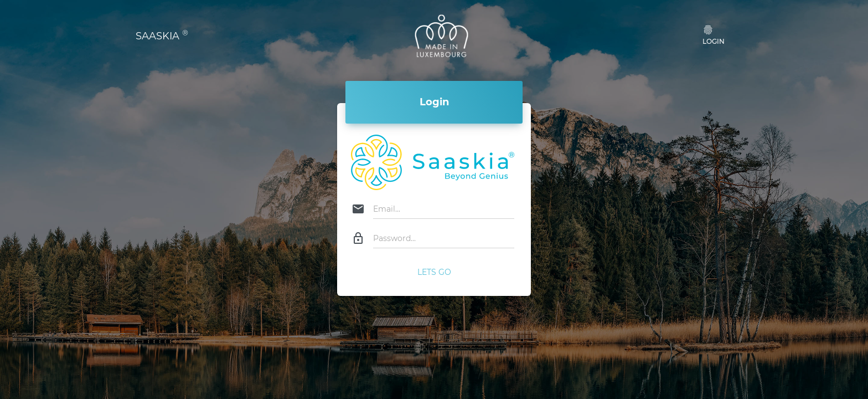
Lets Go (434, 272)
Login (714, 35)
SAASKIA (162, 35)
